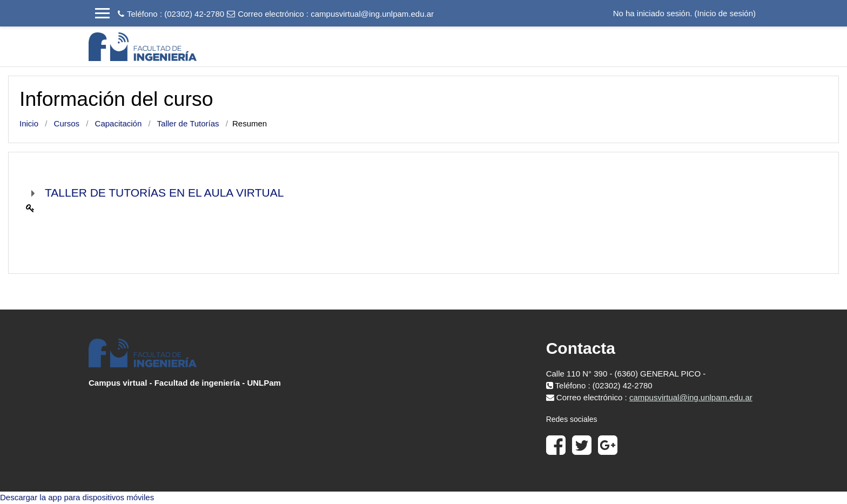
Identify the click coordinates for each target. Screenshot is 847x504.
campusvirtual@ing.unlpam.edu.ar (372, 14)
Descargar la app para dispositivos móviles (77, 497)
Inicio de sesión (725, 13)
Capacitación (119, 123)
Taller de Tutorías (188, 123)
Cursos (67, 123)
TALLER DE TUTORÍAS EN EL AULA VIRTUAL (164, 193)
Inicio (29, 123)
